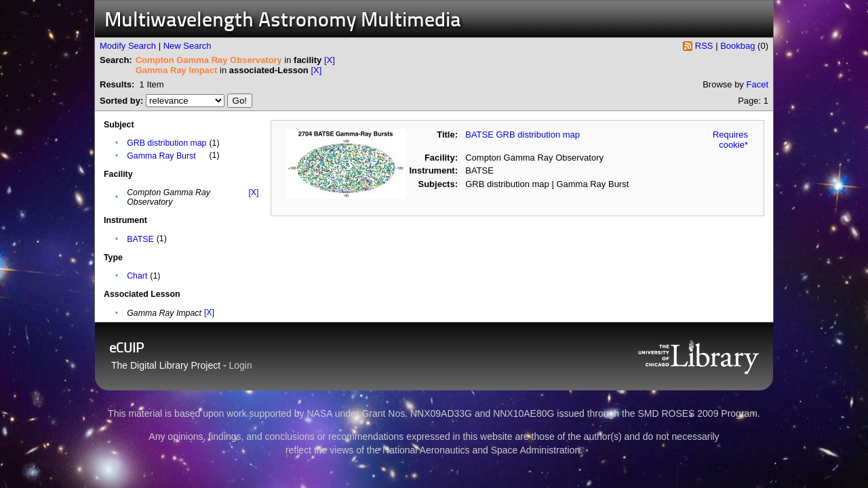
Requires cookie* (730, 140)
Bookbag (737, 46)
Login (241, 365)
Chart (137, 276)
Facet (757, 84)
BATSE (140, 239)
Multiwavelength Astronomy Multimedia (283, 21)
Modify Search (128, 46)
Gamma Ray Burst (161, 156)
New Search (188, 46)
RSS (704, 46)
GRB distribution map (166, 143)
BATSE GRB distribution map (522, 135)
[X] (330, 60)
